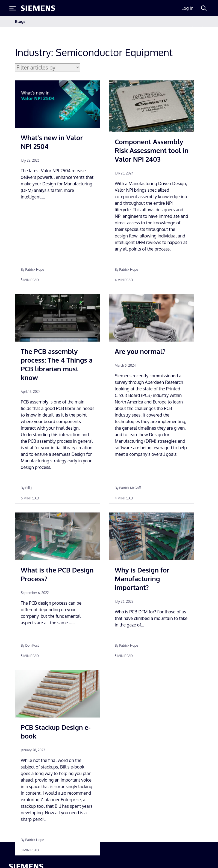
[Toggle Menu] (13, 8)
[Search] (204, 8)
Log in (187, 8)
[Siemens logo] (38, 8)
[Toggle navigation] (198, 22)
